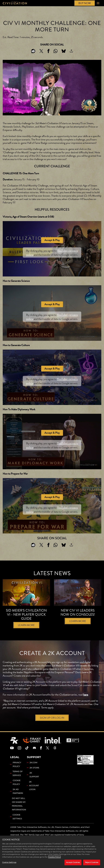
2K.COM (33, 771)
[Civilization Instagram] (19, 756)
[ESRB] (85, 768)
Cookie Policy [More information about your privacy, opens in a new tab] (55, 857)
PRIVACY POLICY (17, 773)
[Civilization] (15, 3)
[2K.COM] (14, 748)
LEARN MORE (26, 625)
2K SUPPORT (34, 783)
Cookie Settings (17, 825)
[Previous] (47, 637)
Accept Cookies (73, 862)
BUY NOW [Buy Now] (85, 3)
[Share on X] (41, 51)
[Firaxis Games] (32, 748)
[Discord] (34, 756)
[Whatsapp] (56, 51)
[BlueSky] (64, 51)
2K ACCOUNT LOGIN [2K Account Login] (34, 794)
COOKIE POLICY (17, 790)
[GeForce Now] (73, 748)
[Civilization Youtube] (12, 756)
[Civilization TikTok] (27, 756)
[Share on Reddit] (33, 51)
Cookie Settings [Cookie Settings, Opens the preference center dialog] (9, 862)
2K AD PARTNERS (18, 799)
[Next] (57, 637)
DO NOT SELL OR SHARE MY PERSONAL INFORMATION (19, 812)
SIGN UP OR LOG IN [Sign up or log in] (52, 726)
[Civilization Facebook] (41, 756)
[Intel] (53, 748)
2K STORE (34, 776)
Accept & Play (52, 240)
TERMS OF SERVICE (18, 781)
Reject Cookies (92, 862)
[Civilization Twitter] (48, 756)
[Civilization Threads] (55, 756)
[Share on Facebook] (48, 51)
